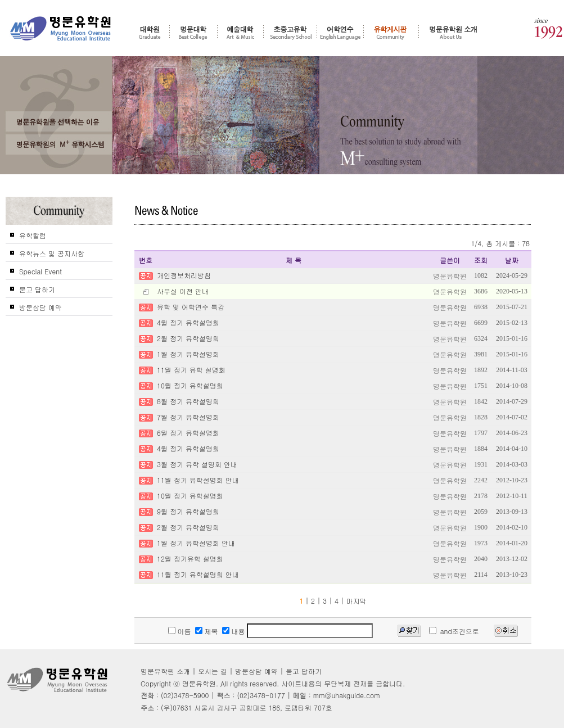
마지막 (357, 601)
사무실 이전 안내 (183, 291)
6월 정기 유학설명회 (188, 433)
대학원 (150, 32)
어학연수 (340, 32)
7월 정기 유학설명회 (188, 417)
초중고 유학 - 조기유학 (290, 32)
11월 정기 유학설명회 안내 (198, 480)
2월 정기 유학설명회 (188, 338)
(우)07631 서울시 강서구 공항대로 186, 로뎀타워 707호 (247, 707)
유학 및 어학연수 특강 (191, 307)
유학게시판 (391, 32)
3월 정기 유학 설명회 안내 (197, 464)
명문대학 (193, 32)
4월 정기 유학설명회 (188, 322)
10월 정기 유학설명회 (190, 385)
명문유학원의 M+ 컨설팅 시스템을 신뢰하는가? (59, 144)
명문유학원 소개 (454, 32)
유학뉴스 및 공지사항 (52, 253)
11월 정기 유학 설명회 (191, 370)
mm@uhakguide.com (347, 695)
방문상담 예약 (40, 307)
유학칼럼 (33, 235)
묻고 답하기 (37, 289)
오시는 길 (213, 671)
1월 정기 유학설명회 (188, 354)
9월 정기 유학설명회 (188, 511)
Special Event (40, 271)
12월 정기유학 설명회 (190, 559)
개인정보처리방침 (184, 275)
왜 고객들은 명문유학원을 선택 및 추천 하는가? (59, 121)
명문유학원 (61, 29)
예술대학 (240, 32)
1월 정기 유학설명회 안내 (196, 543)
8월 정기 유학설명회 (188, 401)
